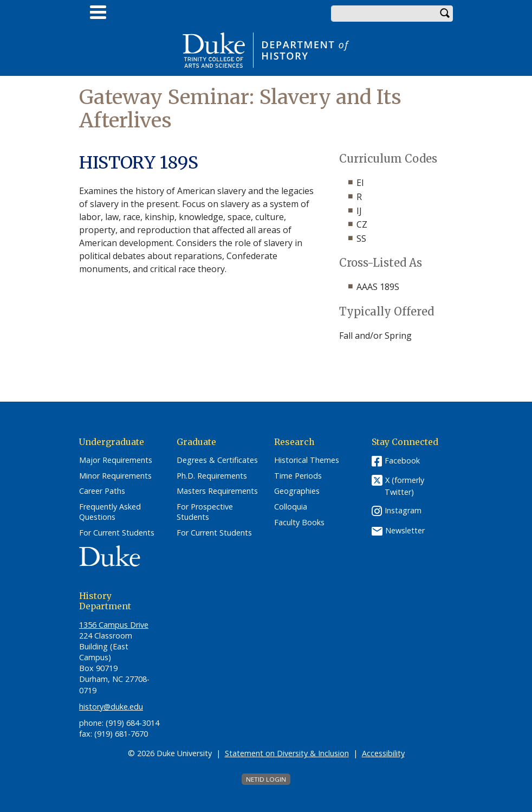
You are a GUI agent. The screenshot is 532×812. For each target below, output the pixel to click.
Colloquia (291, 507)
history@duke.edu (111, 707)
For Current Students (117, 533)
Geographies (297, 491)
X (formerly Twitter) (404, 486)
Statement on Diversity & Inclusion (287, 753)
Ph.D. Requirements (212, 476)
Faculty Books (299, 523)
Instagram (403, 510)
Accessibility (383, 753)
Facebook (402, 460)
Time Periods (298, 476)
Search (445, 14)
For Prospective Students (205, 512)
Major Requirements (116, 460)
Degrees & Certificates (217, 460)
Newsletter (405, 530)
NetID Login (266, 779)
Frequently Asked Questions (110, 512)
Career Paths (102, 491)
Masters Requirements (217, 491)
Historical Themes (307, 460)
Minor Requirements (115, 476)
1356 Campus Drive (114, 625)
